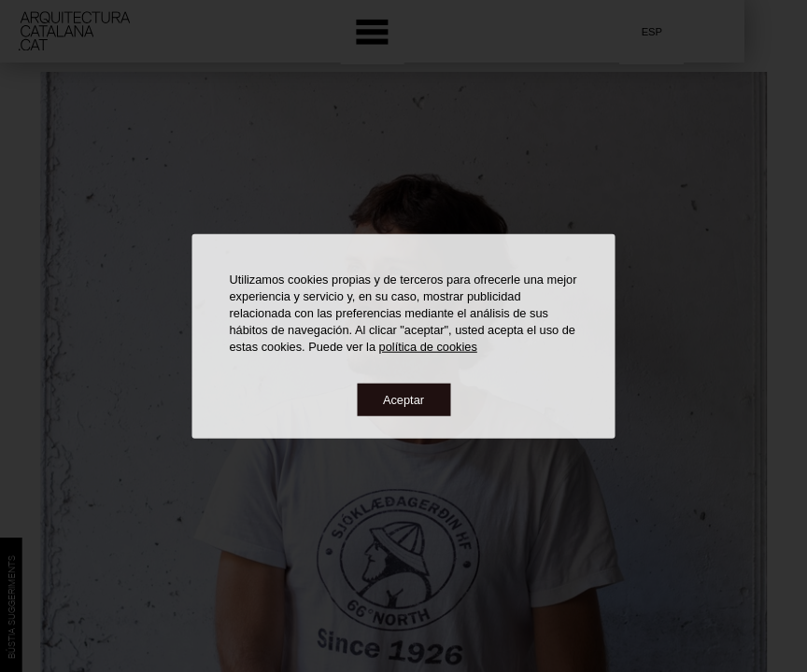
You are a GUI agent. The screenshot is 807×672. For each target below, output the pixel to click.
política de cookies (428, 346)
